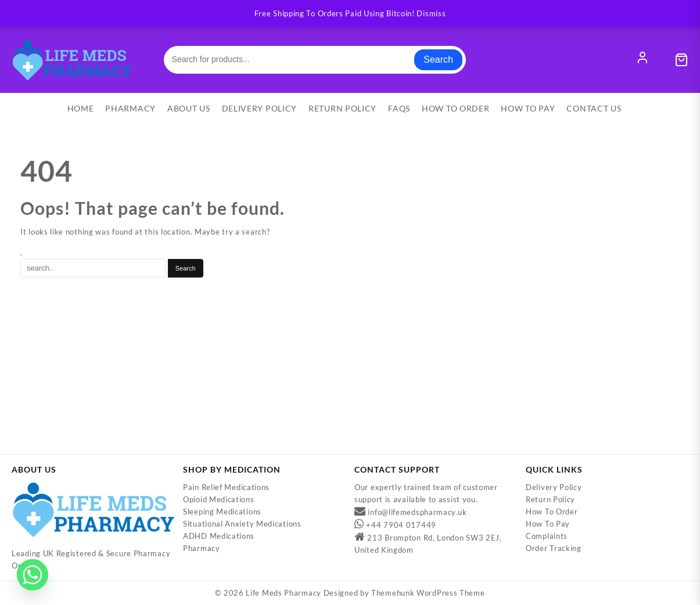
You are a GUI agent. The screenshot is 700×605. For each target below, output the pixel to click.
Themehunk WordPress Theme (428, 593)
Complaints (547, 536)
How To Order (552, 512)
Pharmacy (202, 549)
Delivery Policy (554, 488)
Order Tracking (554, 549)
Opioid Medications (219, 500)
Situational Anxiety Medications (242, 524)
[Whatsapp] (33, 575)
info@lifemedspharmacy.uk (417, 513)
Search (438, 60)
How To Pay (548, 524)
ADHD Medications (219, 536)
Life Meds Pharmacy (283, 593)
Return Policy (550, 500)
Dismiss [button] (431, 13)
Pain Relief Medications (226, 488)
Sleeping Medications (222, 512)
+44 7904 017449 (401, 525)
